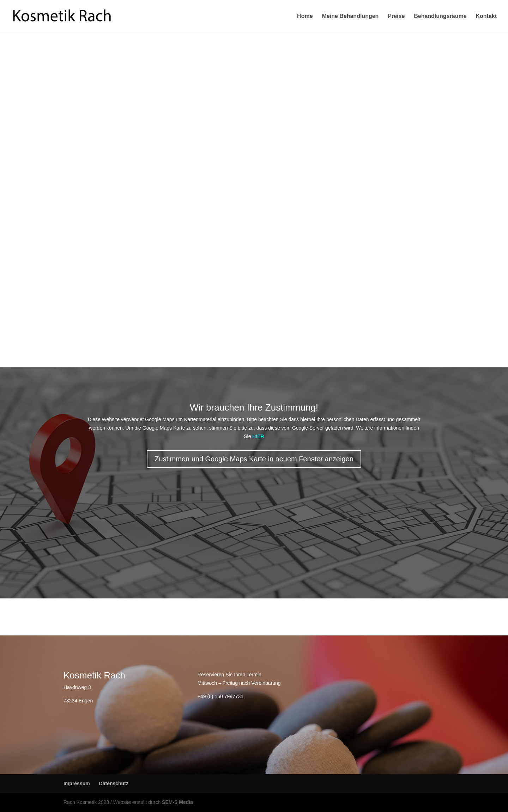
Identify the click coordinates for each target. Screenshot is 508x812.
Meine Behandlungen (350, 17)
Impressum (77, 783)
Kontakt (486, 17)
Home (305, 17)
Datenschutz (114, 783)
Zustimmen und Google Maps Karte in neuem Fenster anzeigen (254, 459)
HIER (258, 436)
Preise (396, 17)
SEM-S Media (177, 802)
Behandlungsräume (440, 17)
